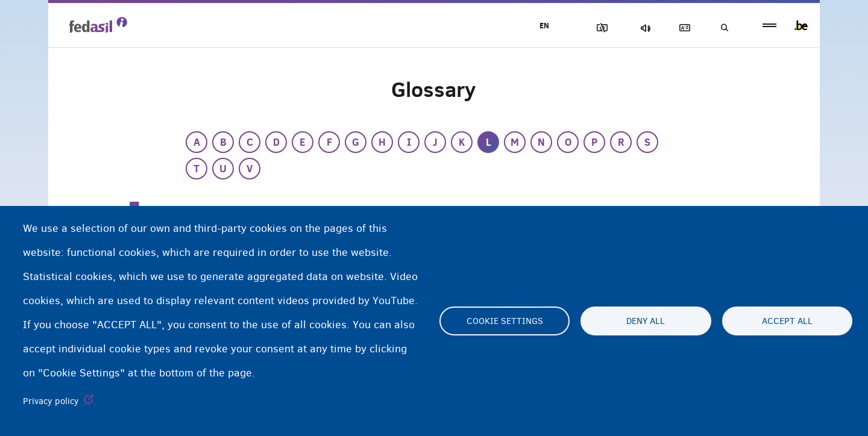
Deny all (646, 321)
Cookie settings (505, 321)
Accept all (787, 321)
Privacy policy (51, 401)
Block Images (597, 28)
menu (769, 26)
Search (723, 28)
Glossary (682, 28)
